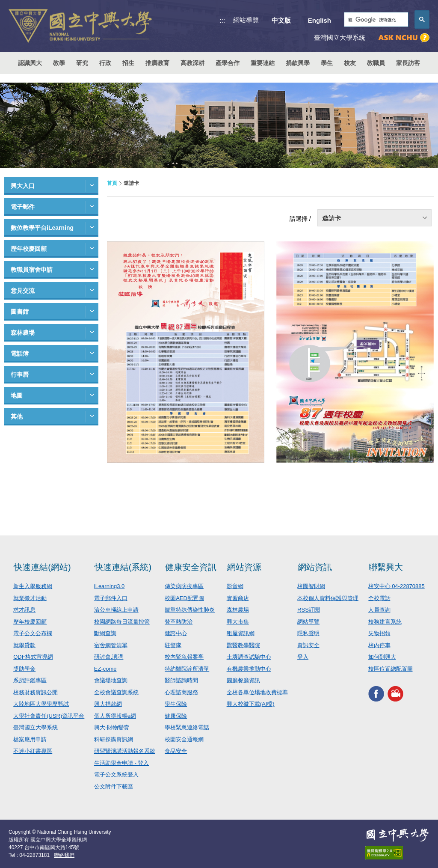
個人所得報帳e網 (115, 716)
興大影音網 (395, 694)
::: (223, 20)
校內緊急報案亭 (184, 657)
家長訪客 (408, 63)
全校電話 (379, 598)
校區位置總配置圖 (391, 669)
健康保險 (176, 716)
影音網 (235, 586)
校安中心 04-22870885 (397, 586)
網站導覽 (246, 20)
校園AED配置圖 (184, 598)
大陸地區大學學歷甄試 (41, 704)
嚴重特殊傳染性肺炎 (190, 610)
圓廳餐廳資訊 (243, 680)
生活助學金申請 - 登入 (122, 763)
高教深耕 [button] (192, 63)
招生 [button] (128, 63)
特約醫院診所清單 (187, 669)
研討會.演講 (109, 657)
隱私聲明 (308, 633)
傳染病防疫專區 (184, 586)
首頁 (112, 183)
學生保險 (176, 704)
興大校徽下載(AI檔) (251, 704)
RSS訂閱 (309, 610)
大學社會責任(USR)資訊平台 (49, 716)
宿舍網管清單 (111, 645)
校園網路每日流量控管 (122, 622)
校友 (350, 63)
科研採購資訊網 (114, 739)
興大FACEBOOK (376, 694)
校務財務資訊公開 (36, 692)
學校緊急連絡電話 (187, 727)
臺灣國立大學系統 (36, 727)
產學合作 (228, 63)
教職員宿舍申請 (32, 270)
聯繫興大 (386, 567)
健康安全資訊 (191, 567)
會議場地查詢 (111, 680)
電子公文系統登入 (116, 774)
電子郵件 (23, 207)
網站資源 (244, 567)
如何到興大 (382, 657)
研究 (82, 63)
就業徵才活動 (30, 598)
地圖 (17, 395)
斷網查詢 (105, 633)
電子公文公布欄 (33, 633)
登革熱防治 (179, 622)
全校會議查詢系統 (116, 692)
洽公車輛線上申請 (116, 610)
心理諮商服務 (181, 692)
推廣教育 (157, 63)
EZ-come (105, 669)
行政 (105, 63)
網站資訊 (315, 567)
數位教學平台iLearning (42, 228)
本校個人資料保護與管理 (328, 598)
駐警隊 (173, 645)
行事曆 (20, 375)
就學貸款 (24, 645)
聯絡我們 (64, 855)
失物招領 (379, 633)
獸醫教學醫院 (243, 645)
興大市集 (238, 622)
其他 (17, 416)
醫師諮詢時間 (181, 680)
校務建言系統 (385, 622)
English (320, 20)
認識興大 (30, 63)
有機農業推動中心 (249, 669)
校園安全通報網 (184, 739)
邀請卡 (332, 218)
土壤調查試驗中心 (249, 657)
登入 (303, 657)
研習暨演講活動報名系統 (125, 751)
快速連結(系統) (123, 567)
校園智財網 (311, 586)
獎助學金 (24, 669)
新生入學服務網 (33, 586)
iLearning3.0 (109, 586)
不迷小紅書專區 (33, 751)
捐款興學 (298, 63)
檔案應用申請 (30, 739)
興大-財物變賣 (112, 727)
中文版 (281, 20)
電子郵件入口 (111, 598)
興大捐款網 (108, 704)
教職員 (376, 63)
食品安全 (176, 751)
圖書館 (20, 312)
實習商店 (238, 598)
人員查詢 (379, 610)
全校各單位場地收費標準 (257, 692)
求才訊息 (24, 610)
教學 (59, 63)
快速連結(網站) (42, 567)
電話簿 (20, 354)
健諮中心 (176, 633)
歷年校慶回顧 (29, 249)
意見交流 (23, 291)
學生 (327, 63)
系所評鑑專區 (30, 680)
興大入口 (23, 186)
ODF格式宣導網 (33, 657)
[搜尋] (375, 20)
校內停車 (379, 645)
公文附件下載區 (114, 786)
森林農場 (23, 333)
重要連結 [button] (263, 63)
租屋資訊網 (241, 633)
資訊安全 (308, 645)
